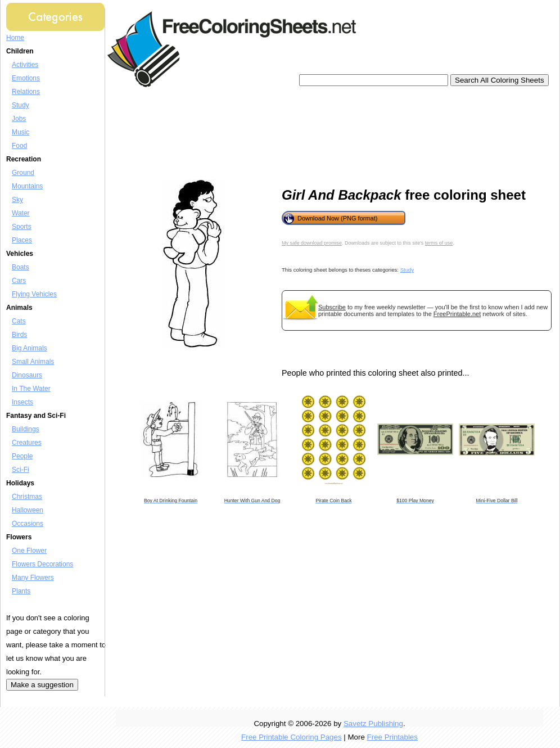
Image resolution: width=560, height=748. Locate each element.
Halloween (28, 510)
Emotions (26, 78)
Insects (22, 402)
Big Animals (30, 348)
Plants (21, 591)
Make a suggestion (42, 685)
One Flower (29, 551)
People (22, 456)
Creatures (27, 443)
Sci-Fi (21, 470)
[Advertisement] (162, 134)
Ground (23, 173)
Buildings (26, 429)
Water (21, 213)
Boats (21, 267)
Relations (26, 92)
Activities (25, 65)
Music (21, 132)
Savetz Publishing (373, 724)
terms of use (439, 243)
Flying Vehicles (34, 294)
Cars (19, 281)
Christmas (27, 497)
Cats (19, 321)
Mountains (27, 186)
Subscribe (332, 307)
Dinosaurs (27, 375)
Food (19, 146)
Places (22, 240)
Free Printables (392, 737)
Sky (17, 200)
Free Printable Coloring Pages (292, 737)
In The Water (31, 389)
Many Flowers (33, 578)
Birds (19, 335)
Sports (22, 227)
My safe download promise (312, 243)
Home (15, 38)
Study (21, 105)
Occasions (28, 524)
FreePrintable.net (457, 314)
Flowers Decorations (42, 564)
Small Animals (33, 362)
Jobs (19, 119)
